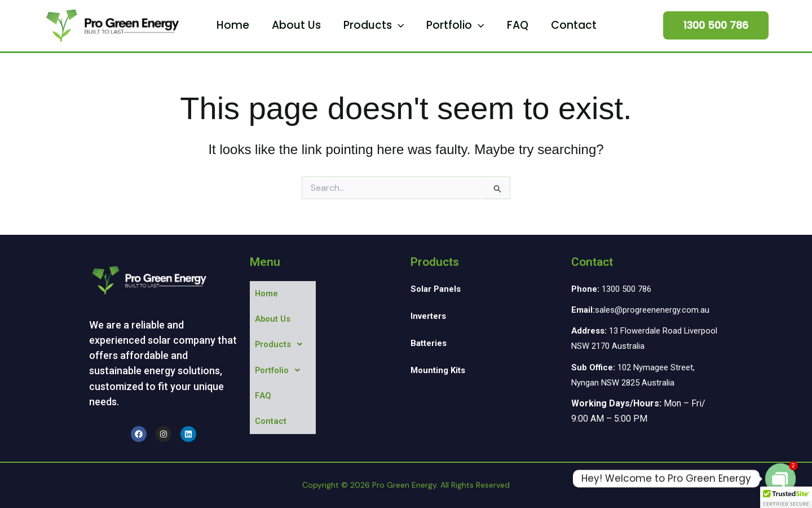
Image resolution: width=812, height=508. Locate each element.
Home (261, 25)
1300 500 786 (615, 289)
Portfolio (449, 25)
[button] (403, 25)
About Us (313, 25)
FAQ (500, 25)
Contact (545, 25)
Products (379, 25)
